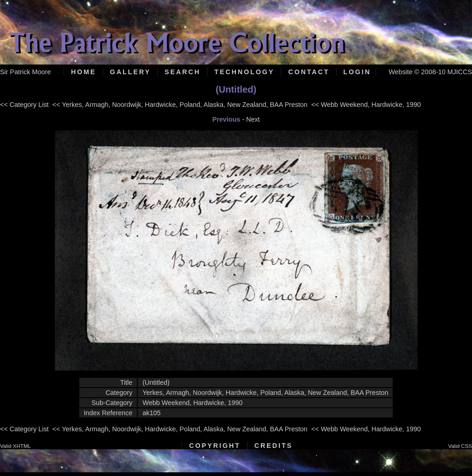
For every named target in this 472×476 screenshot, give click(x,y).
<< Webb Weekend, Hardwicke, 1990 (366, 105)
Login (357, 72)
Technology (244, 72)
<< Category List (24, 105)
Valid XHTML (15, 446)
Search (183, 72)
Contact (309, 72)
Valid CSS (460, 446)
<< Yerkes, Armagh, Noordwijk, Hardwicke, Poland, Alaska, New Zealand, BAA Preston (180, 105)
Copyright (215, 446)
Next (253, 119)
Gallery (130, 72)
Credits (274, 446)
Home (84, 72)
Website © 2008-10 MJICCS (430, 72)
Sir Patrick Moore (25, 72)
